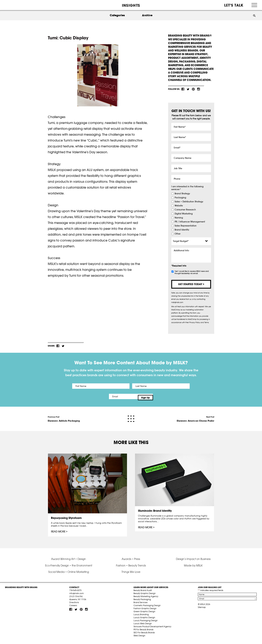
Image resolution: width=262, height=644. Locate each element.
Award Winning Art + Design (69, 562)
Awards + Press (131, 562)
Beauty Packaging (142, 602)
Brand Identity (182, 230)
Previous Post (64, 417)
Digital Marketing (184, 214)
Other (178, 234)
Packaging (180, 198)
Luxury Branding (141, 617)
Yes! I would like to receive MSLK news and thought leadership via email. (192, 272)
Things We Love (131, 574)
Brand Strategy (182, 194)
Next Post (195, 417)
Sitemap (202, 610)
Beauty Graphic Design (145, 596)
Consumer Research (185, 210)
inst (199, 89)
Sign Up (159, 396)
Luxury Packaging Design (146, 623)
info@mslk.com (77, 596)
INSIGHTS (131, 5)
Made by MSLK (193, 568)
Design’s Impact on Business (193, 562)
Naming (179, 218)
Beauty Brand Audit (143, 593)
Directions (74, 605)
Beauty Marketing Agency (146, 599)
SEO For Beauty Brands (144, 635)
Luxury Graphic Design (144, 620)
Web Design (139, 638)
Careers (73, 608)
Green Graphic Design (144, 614)
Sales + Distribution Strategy (189, 202)
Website (179, 206)
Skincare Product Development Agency (152, 629)
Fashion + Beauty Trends (131, 568)
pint (193, 89)
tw (188, 89)
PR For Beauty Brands (143, 632)
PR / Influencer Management (190, 222)
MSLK (18, 5)
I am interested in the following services (187, 188)
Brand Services (141, 605)
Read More (59, 530)
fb (183, 89)
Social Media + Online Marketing (69, 574)
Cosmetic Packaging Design (147, 608)
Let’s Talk (234, 5)
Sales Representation (186, 226)
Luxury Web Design (143, 626)
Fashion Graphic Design (145, 611)
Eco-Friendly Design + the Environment (69, 568)
